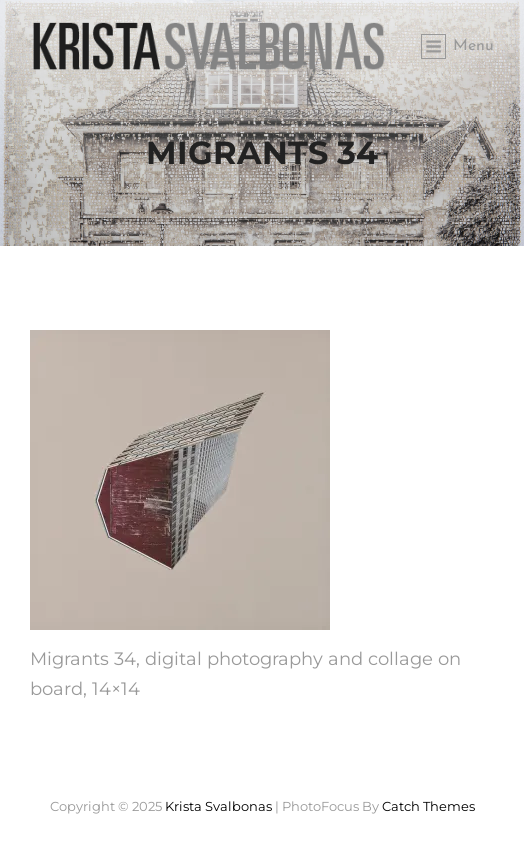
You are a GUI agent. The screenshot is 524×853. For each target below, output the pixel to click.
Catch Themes (428, 806)
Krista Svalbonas (218, 806)
